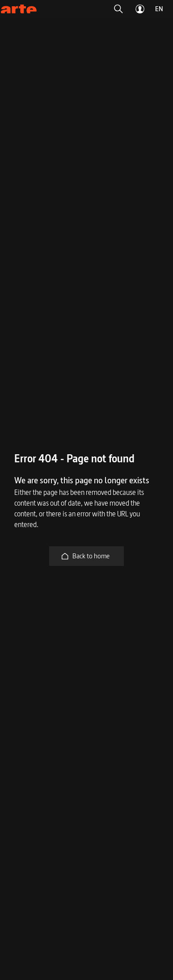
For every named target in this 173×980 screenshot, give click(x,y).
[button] (118, 9)
